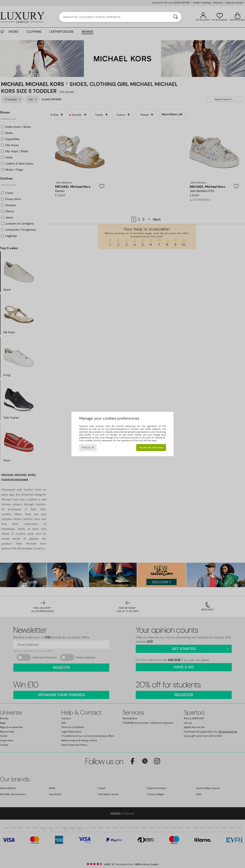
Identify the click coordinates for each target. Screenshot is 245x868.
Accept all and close (151, 447)
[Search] (175, 17)
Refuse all (88, 447)
